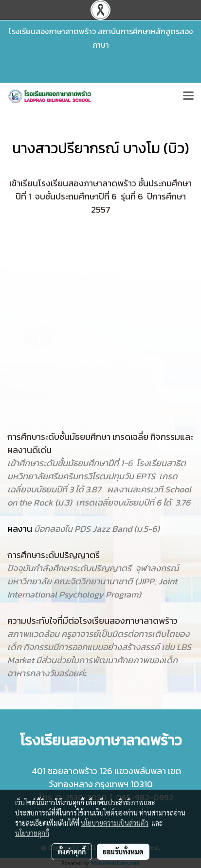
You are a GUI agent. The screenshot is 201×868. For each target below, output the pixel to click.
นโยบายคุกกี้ (32, 833)
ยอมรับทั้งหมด (123, 851)
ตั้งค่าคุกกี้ (72, 851)
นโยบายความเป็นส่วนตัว (115, 823)
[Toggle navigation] (188, 96)
